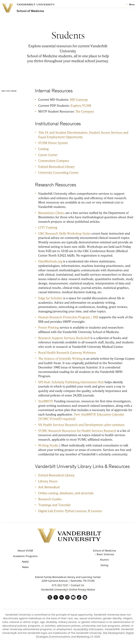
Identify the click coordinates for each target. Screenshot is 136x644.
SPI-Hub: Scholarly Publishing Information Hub (71, 382)
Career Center (48, 155)
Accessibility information (88, 629)
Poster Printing (49, 328)
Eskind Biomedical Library (56, 167)
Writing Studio (48, 445)
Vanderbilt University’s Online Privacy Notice (68, 589)
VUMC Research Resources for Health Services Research (77, 431)
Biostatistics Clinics (51, 213)
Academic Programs (25, 556)
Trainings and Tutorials (54, 505)
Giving (104, 565)
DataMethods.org (50, 261)
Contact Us (77, 585)
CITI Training (48, 228)
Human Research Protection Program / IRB (68, 317)
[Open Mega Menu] (130, 5)
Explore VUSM (81, 106)
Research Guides (50, 499)
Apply (25, 561)
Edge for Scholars (50, 298)
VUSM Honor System (53, 143)
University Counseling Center (58, 173)
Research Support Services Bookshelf (64, 338)
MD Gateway (79, 100)
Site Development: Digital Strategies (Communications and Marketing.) (85, 635)
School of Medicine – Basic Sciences (104, 552)
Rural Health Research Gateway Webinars (67, 353)
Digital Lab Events (51, 511)
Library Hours (48, 481)
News (25, 567)
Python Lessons (76, 511)
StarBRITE (46, 401)
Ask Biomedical (49, 487)
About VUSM (25, 551)
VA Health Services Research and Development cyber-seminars (81, 425)
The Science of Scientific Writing (60, 359)
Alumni (104, 560)
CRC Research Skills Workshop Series (64, 234)
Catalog (43, 149)
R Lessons (95, 511)
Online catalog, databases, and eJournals (66, 493)
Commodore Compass (54, 161)
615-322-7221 (60, 585)
